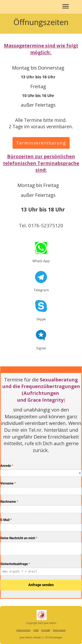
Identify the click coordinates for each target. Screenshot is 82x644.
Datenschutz (23, 630)
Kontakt (46, 630)
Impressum (59, 630)
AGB (36, 630)
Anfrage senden (41, 585)
